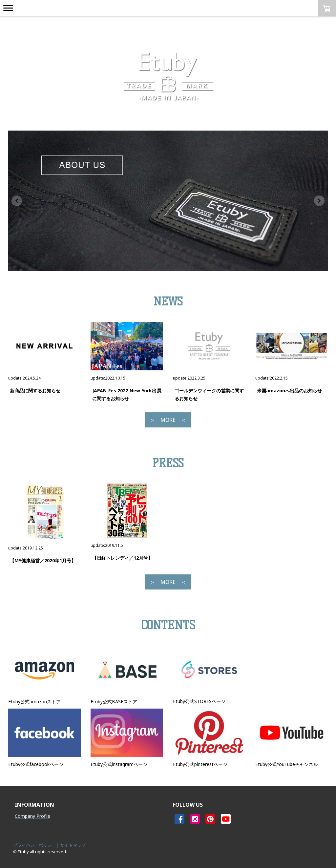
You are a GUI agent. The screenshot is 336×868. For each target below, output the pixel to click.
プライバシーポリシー (34, 845)
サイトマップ (73, 845)
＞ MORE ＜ (168, 420)
